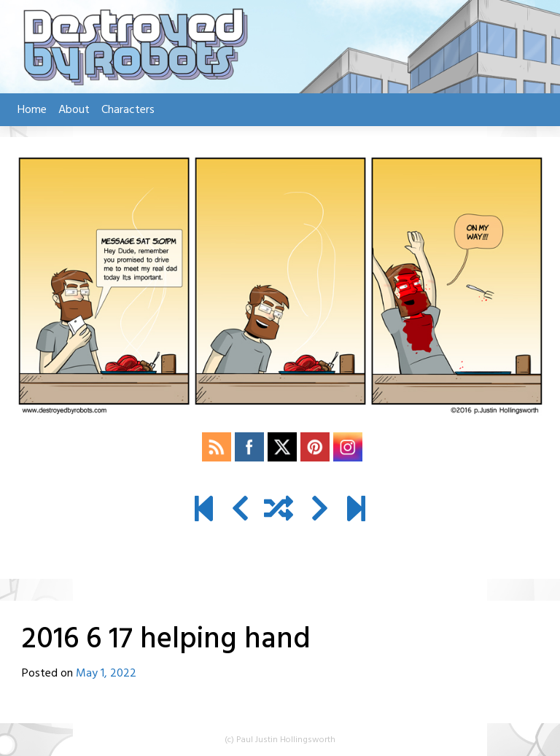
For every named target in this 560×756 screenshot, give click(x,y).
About (74, 110)
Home (32, 110)
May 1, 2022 (106, 674)
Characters (128, 110)
